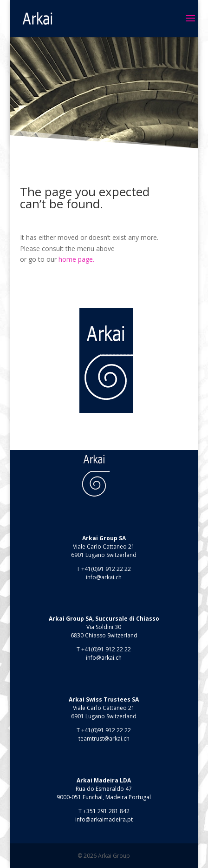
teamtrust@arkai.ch (104, 739)
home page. (76, 259)
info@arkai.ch (104, 577)
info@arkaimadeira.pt (104, 819)
